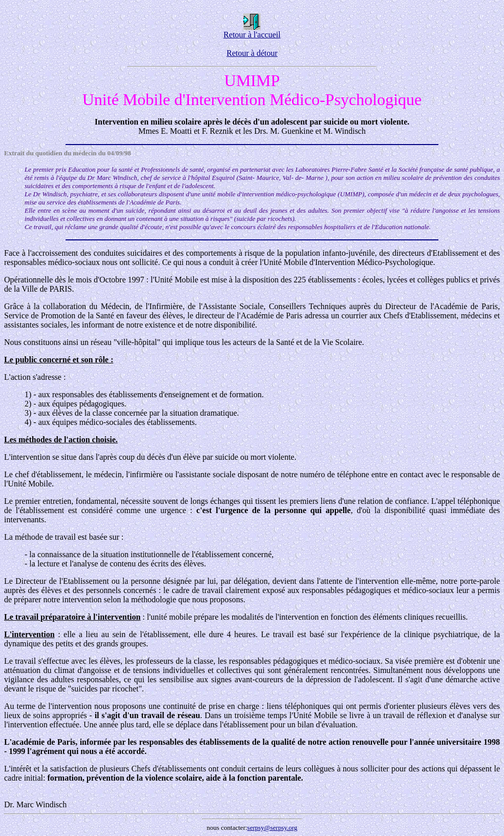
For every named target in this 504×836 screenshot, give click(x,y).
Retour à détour (252, 53)
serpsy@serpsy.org (272, 828)
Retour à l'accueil (252, 31)
